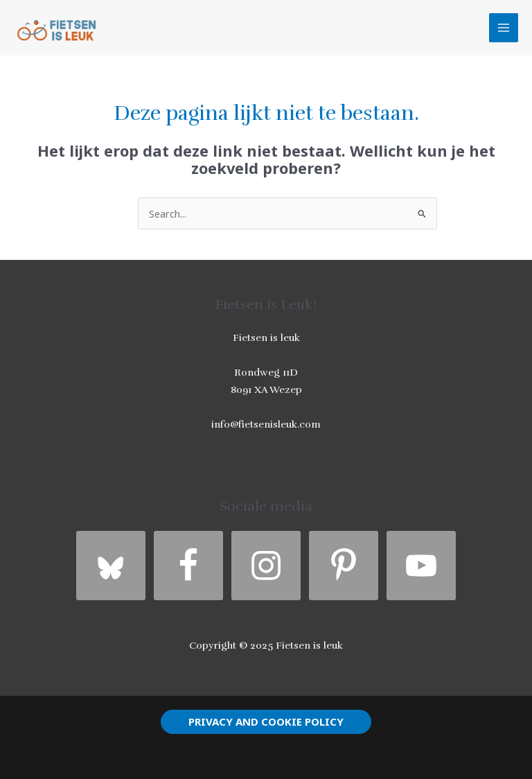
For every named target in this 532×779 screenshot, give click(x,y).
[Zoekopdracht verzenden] (422, 215)
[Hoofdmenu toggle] (504, 28)
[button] (266, 722)
